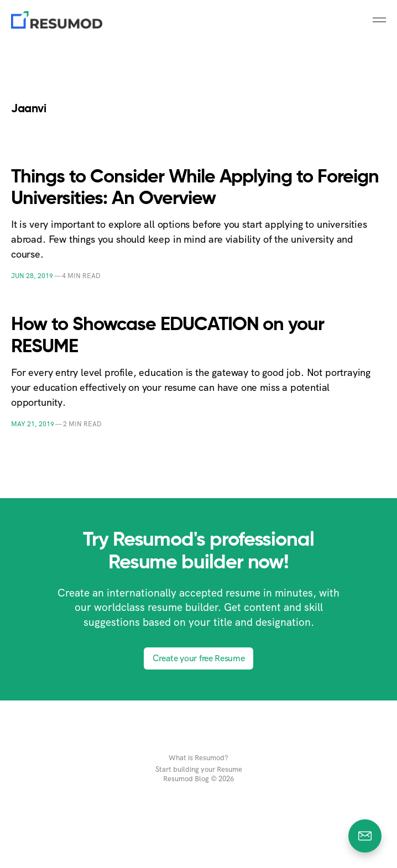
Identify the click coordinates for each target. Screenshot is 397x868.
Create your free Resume (199, 658)
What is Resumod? (198, 758)
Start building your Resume (199, 770)
